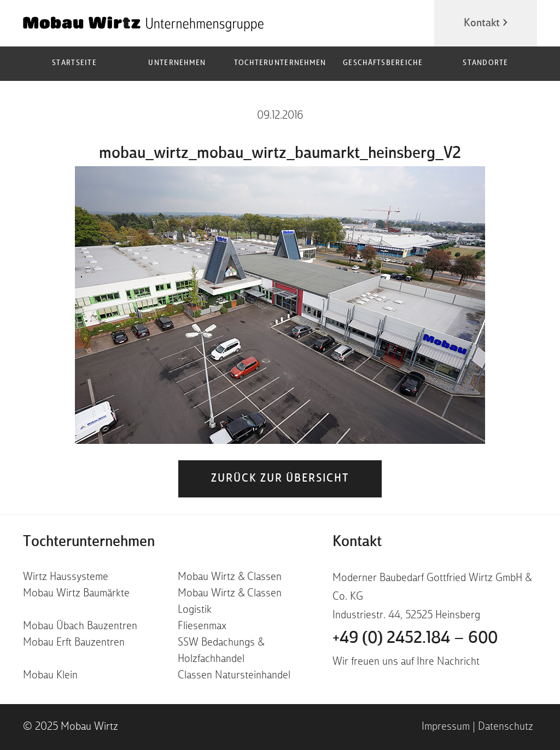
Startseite (74, 63)
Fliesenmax (202, 626)
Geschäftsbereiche (383, 63)
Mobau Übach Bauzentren (80, 626)
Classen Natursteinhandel (234, 676)
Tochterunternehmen (280, 63)
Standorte (485, 63)
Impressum (446, 727)
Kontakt (482, 24)
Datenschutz (506, 727)
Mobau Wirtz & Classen (230, 577)
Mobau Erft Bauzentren (74, 643)
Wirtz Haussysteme (66, 577)
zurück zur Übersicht (280, 479)
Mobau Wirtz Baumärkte (76, 594)
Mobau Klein (50, 676)
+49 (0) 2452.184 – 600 (415, 638)
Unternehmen (177, 63)
